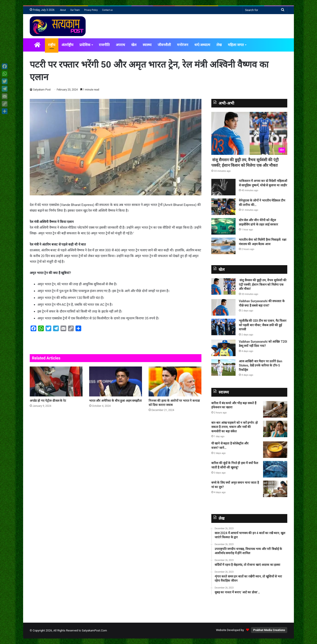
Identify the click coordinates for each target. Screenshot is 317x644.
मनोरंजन (183, 45)
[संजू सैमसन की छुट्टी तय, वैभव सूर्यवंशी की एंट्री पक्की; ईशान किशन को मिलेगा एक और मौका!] (249, 133)
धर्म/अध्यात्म (202, 45)
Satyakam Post (42, 90)
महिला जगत (236, 45)
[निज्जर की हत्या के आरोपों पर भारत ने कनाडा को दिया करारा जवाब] (175, 381)
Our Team (75, 10)
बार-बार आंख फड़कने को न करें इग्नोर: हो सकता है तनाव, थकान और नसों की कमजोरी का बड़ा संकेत (235, 427)
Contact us (107, 10)
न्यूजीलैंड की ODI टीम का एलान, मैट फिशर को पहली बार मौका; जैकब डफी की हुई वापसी (263, 325)
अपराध (120, 45)
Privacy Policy (91, 10)
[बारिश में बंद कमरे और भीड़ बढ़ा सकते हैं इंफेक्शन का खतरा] (275, 409)
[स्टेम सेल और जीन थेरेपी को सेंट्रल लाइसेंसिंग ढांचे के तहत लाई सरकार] (223, 226)
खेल (134, 45)
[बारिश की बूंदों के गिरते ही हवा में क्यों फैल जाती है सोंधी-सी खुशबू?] (275, 469)
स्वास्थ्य (147, 45)
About (63, 10)
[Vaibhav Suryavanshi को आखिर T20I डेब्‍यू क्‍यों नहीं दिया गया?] (223, 348)
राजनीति (104, 45)
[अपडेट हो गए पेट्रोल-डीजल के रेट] (56, 381)
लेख (219, 45)
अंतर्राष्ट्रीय (67, 45)
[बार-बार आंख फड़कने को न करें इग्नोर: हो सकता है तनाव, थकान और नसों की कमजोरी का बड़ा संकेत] (275, 429)
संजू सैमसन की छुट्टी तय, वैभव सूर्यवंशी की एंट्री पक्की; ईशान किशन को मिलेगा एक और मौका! (263, 284)
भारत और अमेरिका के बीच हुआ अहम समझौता (115, 401)
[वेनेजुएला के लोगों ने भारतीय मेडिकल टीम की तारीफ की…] (223, 207)
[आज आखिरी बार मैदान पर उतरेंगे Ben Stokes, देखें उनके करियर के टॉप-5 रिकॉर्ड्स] (223, 367)
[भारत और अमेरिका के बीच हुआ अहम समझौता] (116, 381)
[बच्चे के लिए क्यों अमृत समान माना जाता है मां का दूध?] (275, 489)
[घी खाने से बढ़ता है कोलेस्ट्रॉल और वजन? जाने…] (275, 450)
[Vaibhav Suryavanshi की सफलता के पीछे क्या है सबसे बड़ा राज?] (223, 307)
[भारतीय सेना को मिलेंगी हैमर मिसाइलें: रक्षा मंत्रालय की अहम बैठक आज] (223, 246)
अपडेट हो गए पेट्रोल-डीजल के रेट (48, 401)
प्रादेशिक (85, 45)
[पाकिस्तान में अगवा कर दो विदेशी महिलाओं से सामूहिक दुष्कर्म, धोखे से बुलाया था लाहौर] (223, 187)
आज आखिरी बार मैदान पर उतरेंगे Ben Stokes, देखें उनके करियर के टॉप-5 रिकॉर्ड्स (261, 365)
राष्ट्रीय (52, 45)
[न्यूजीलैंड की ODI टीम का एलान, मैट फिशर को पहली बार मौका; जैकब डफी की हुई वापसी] (223, 327)
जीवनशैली (164, 45)
